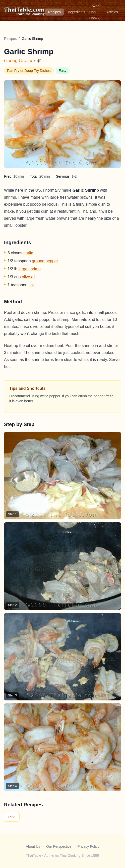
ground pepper (45, 261)
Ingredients (76, 12)
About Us (33, 846)
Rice (12, 817)
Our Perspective (59, 846)
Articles (112, 12)
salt (32, 285)
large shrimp (30, 269)
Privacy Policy (88, 846)
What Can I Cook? (95, 12)
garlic (28, 253)
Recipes (55, 12)
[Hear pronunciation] (39, 60)
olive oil (28, 277)
